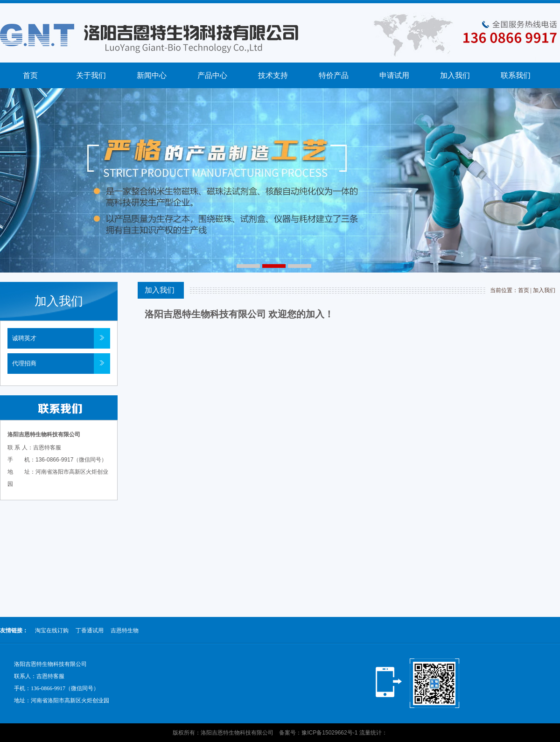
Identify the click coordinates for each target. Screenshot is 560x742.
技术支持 (273, 75)
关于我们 (91, 75)
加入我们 (455, 75)
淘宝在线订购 (52, 630)
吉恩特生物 (125, 630)
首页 (30, 75)
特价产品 (334, 75)
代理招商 (24, 363)
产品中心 (212, 75)
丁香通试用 (90, 630)
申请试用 (394, 75)
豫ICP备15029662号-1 (329, 733)
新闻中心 (152, 75)
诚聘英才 (24, 338)
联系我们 (516, 75)
